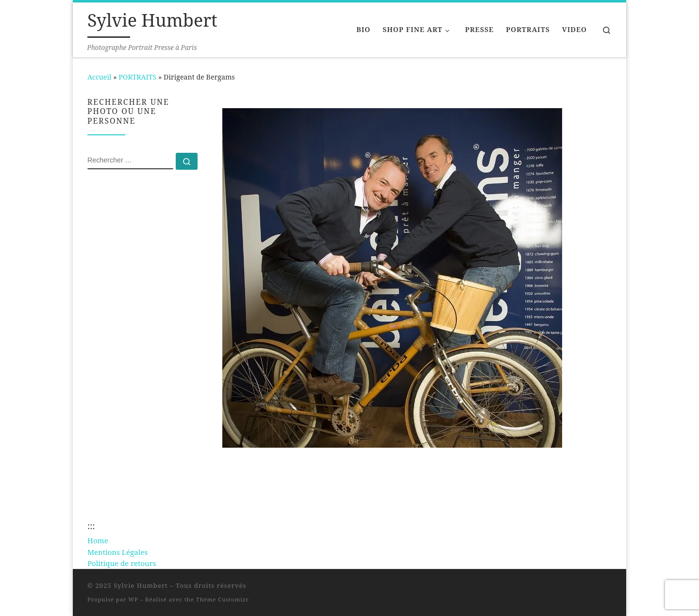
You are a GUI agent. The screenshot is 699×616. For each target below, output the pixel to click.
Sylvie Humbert (141, 585)
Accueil (99, 77)
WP (133, 599)
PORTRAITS (137, 77)
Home (98, 540)
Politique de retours (122, 563)
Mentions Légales (117, 552)
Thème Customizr (223, 599)
